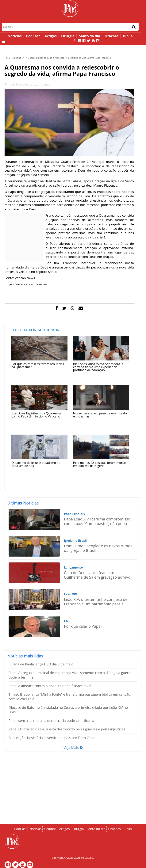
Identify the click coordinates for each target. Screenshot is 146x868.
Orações (111, 36)
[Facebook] (84, 40)
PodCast (33, 36)
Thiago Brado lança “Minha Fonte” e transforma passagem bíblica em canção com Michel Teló (69, 697)
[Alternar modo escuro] (75, 40)
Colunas (50, 829)
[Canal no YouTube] (93, 40)
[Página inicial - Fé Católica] (70, 9)
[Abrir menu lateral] (4, 41)
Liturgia (68, 36)
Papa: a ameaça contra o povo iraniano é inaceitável (50, 686)
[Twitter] (89, 40)
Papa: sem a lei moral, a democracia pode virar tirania (51, 721)
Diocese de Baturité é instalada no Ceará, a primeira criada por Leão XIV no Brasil (68, 710)
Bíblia (128, 36)
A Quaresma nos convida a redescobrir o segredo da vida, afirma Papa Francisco (68, 58)
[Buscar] (134, 27)
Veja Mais (73, 748)
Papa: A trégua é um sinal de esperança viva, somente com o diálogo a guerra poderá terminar (70, 675)
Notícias (15, 36)
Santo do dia (89, 36)
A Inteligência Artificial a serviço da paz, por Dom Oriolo (53, 738)
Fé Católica (88, 858)
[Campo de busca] (62, 27)
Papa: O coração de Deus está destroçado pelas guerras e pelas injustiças (67, 729)
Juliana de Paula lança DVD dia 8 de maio (41, 664)
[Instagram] (98, 40)
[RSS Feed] (80, 40)
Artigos (51, 36)
